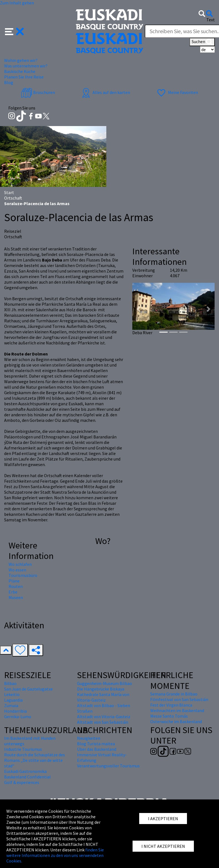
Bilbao (10, 683)
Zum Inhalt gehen (17, 3)
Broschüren (38, 92)
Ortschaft (13, 198)
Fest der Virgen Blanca (171, 705)
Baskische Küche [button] (20, 71)
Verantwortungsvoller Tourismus (108, 766)
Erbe (13, 592)
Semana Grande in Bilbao (174, 694)
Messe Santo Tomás (169, 716)
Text (211, 20)
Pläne (14, 581)
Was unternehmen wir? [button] (26, 66)
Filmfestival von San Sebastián (179, 699)
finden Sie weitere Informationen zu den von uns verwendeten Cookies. (55, 855)
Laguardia (13, 700)
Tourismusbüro (23, 575)
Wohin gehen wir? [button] (21, 60)
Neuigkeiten (89, 738)
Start (9, 192)
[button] (14, 31)
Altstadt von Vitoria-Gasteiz (104, 717)
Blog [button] (9, 82)
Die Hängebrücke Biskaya (101, 689)
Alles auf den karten (105, 92)
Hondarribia (15, 711)
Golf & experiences (22, 782)
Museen (16, 597)
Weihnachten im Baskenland (177, 710)
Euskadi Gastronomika (25, 771)
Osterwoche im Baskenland (176, 721)
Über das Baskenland (97, 749)
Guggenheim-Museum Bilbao (105, 683)
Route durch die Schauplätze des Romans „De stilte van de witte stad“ (35, 760)
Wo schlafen (20, 564)
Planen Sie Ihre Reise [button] (24, 77)
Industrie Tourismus (23, 749)
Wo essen (17, 570)
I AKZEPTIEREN (163, 819)
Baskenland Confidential (27, 777)
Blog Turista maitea (96, 744)
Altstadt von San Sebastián (103, 722)
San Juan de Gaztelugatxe (28, 689)
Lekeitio (12, 694)
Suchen (202, 42)
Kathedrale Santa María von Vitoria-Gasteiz (103, 697)
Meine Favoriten (177, 92)
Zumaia (11, 705)
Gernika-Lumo (18, 717)
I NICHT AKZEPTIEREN (163, 846)
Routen (16, 586)
